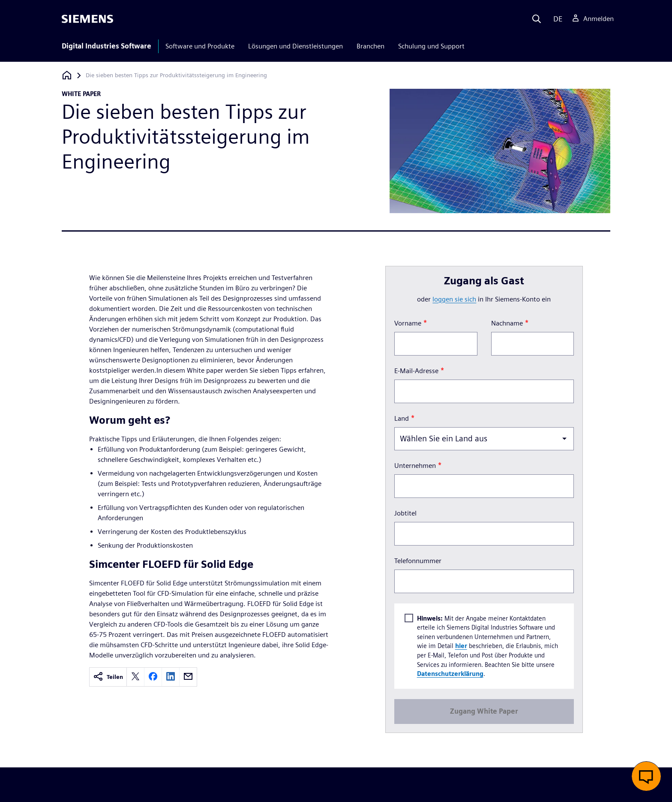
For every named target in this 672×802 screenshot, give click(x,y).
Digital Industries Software (106, 46)
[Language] (556, 19)
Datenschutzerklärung (450, 674)
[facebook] (153, 677)
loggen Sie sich (454, 299)
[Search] (537, 19)
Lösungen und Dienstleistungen (295, 46)
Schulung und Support (431, 46)
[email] (188, 677)
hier (461, 646)
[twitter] (135, 677)
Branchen (370, 46)
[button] (646, 776)
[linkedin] (171, 677)
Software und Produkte (200, 46)
